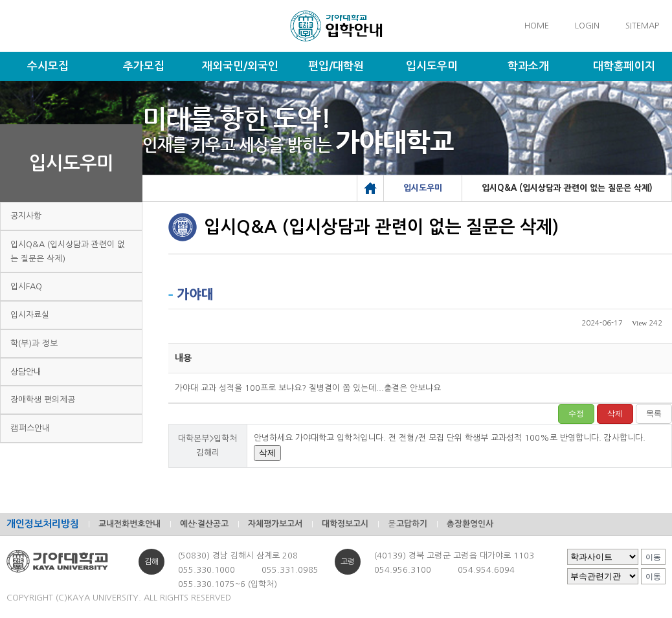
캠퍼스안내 (30, 428)
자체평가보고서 (275, 524)
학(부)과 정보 (34, 343)
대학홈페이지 (624, 66)
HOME (537, 26)
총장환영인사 (470, 524)
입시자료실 (30, 315)
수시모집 (48, 66)
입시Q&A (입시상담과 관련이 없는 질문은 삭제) (68, 251)
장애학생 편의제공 (43, 400)
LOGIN (587, 26)
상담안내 (26, 372)
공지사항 (26, 216)
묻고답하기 (408, 524)
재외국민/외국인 (240, 66)
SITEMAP (642, 26)
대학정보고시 (345, 524)
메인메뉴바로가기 (0, 0)
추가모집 (144, 66)
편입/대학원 (336, 66)
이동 (653, 557)
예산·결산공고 (204, 524)
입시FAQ (26, 286)
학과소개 (528, 66)
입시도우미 (432, 66)
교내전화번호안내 (129, 524)
